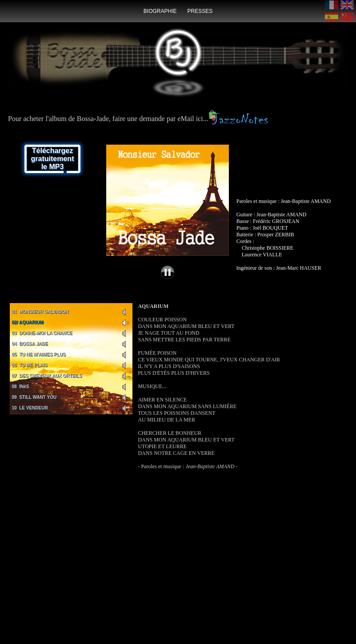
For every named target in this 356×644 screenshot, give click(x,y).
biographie (160, 11)
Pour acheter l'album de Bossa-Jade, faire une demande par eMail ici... (138, 119)
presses (200, 11)
